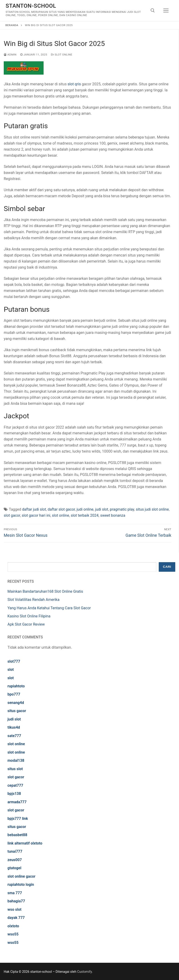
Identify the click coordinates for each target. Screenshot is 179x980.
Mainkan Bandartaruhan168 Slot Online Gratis (45, 591)
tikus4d (14, 727)
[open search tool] (153, 10)
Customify (84, 972)
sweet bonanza (113, 515)
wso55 (13, 934)
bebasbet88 (17, 835)
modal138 (16, 760)
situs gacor (17, 711)
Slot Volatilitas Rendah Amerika (33, 600)
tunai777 (15, 851)
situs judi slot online (152, 509)
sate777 (14, 736)
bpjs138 (14, 794)
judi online (85, 509)
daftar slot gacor (61, 509)
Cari (167, 567)
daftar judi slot (34, 509)
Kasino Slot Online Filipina (29, 616)
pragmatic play (122, 509)
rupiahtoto (16, 686)
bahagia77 (16, 901)
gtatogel (14, 868)
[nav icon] (166, 10)
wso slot (14, 909)
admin (10, 55)
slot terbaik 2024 (85, 515)
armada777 (17, 802)
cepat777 (15, 785)
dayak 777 (16, 918)
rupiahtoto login (21, 885)
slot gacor (12, 515)
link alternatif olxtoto (25, 843)
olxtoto (13, 926)
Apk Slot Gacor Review (26, 624)
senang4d (16, 703)
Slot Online (62, 55)
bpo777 (14, 694)
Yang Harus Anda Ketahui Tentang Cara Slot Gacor (49, 608)
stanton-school (31, 6)
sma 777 (15, 893)
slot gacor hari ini (36, 515)
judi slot (102, 509)
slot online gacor (21, 876)
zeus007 (15, 860)
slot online (61, 515)
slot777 (14, 661)
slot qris (74, 84)
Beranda (12, 25)
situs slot (15, 769)
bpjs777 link (18, 819)
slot (11, 670)
